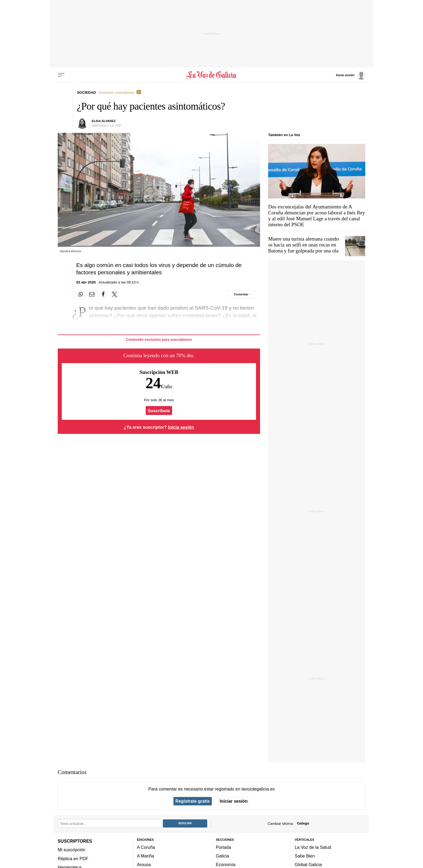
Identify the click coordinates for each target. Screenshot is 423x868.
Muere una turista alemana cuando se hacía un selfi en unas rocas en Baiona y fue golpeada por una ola (303, 245)
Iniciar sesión (234, 801)
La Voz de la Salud (313, 847)
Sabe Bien (305, 856)
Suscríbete (159, 411)
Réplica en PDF (73, 858)
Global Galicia (308, 864)
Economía (226, 864)
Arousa (144, 864)
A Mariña (146, 856)
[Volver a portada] (212, 75)
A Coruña (146, 847)
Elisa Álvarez (104, 121)
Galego (303, 823)
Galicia (222, 856)
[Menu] (61, 75)
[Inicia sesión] (351, 75)
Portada (224, 847)
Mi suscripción (71, 850)
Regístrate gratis (192, 801)
